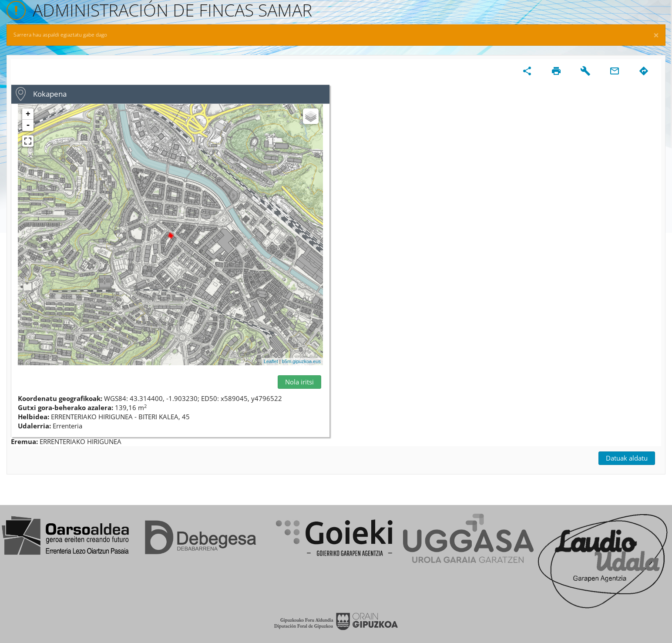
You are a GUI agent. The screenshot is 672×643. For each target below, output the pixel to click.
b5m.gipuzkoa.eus (301, 361)
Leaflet (271, 361)
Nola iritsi (299, 382)
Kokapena (50, 94)
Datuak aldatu (627, 458)
